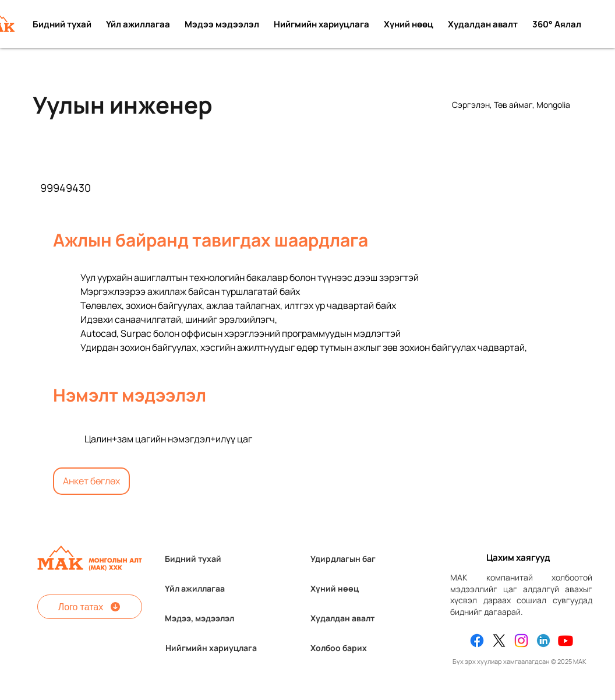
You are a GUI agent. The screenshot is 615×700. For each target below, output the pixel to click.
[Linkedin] (543, 641)
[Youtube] (565, 641)
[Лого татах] (90, 607)
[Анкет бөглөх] (91, 481)
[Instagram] (521, 641)
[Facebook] (477, 641)
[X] (499, 641)
